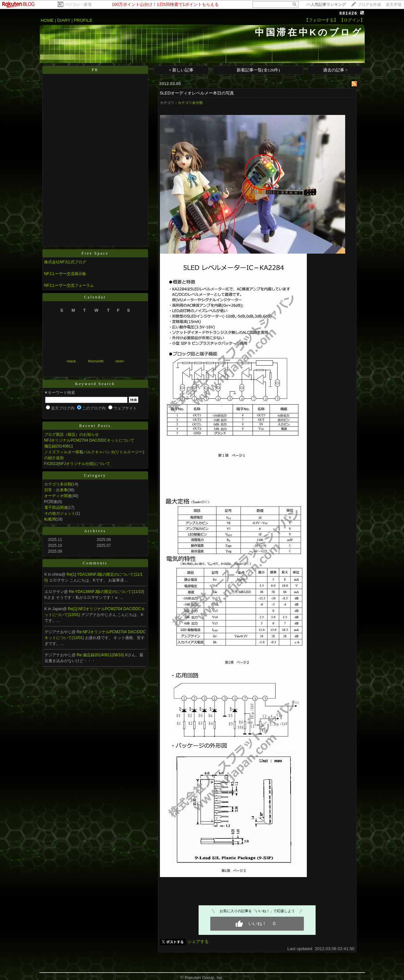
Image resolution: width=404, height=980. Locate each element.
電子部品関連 (56, 508)
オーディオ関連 (58, 496)
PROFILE (83, 20)
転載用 (50, 519)
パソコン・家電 (78, 5)
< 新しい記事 (181, 70)
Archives (95, 531)
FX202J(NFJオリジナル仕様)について (77, 464)
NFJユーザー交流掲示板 (65, 274)
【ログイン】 (352, 20)
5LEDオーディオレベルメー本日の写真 (197, 93)
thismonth (96, 361)
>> (326, 5)
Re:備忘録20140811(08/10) (101, 655)
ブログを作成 (369, 5)
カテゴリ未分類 (58, 484)
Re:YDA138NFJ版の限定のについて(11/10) (106, 592)
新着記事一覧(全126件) (258, 70)
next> (120, 361)
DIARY (64, 20)
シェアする (198, 942)
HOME (47, 20)
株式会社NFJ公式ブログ (65, 262)
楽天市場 (394, 5)
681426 (348, 13)
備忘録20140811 (59, 446)
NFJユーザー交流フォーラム (69, 285)
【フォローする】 (321, 20)
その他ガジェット (60, 513)
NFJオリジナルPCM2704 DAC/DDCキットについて (89, 440)
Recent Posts (95, 426)
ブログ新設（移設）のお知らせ (72, 434)
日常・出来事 (56, 490)
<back (71, 361)
